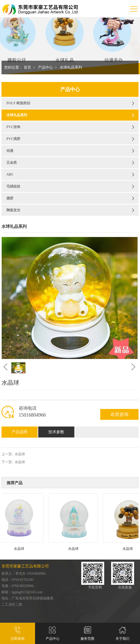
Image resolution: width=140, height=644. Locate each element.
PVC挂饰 (13, 127)
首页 (27, 67)
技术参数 (56, 432)
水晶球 (20, 454)
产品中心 (45, 67)
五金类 (12, 163)
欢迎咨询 (120, 414)
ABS (10, 174)
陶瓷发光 (13, 210)
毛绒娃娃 (13, 186)
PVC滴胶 (13, 139)
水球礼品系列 (71, 67)
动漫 (10, 151)
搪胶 (10, 198)
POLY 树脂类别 (18, 103)
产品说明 (20, 432)
